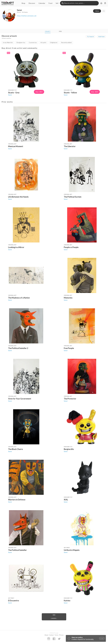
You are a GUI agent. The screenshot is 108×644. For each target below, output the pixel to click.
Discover (32, 3)
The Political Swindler (17, 550)
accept (102, 638)
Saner (10, 95)
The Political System (73, 197)
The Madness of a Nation (19, 298)
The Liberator (70, 146)
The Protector (70, 399)
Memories (68, 298)
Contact (51, 635)
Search (90, 37)
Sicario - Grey (14, 93)
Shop (23, 3)
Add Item (101, 37)
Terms (56, 635)
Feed (50, 3)
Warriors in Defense (17, 500)
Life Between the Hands (18, 197)
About (46, 635)
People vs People (71, 247)
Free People (69, 348)
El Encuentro (14, 601)
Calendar (42, 3)
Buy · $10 (39, 92)
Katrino (67, 601)
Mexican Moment (16, 146)
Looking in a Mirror (16, 247)
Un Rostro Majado (72, 550)
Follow (97, 11)
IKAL (66, 500)
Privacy (61, 635)
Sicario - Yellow (70, 93)
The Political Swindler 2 (18, 348)
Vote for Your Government (20, 399)
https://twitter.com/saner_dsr (27, 16)
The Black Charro (16, 449)
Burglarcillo (69, 449)
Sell (57, 3)
